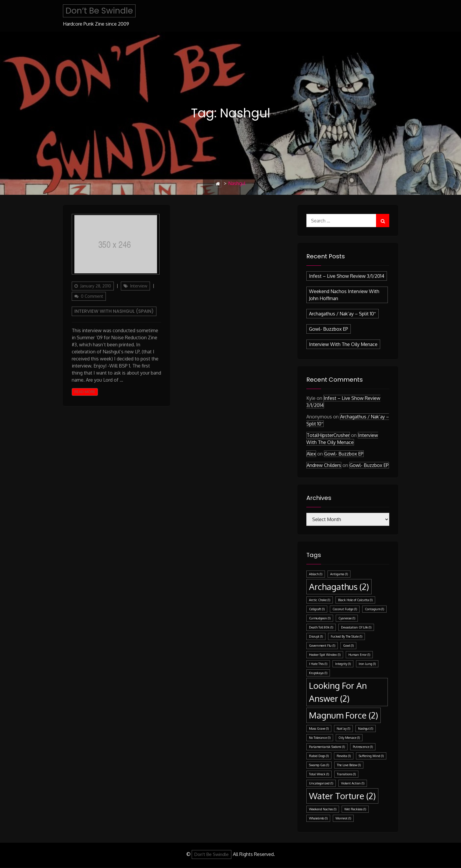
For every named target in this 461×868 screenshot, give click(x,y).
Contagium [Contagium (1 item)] (374, 609)
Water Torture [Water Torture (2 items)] (342, 796)
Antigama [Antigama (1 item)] (339, 574)
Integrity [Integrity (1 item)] (343, 664)
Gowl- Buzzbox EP (329, 329)
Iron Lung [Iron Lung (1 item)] (367, 664)
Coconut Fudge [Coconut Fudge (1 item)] (345, 609)
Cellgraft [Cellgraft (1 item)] (317, 609)
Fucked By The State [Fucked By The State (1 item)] (346, 636)
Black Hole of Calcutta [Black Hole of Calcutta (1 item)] (355, 600)
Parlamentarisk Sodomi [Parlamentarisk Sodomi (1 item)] (327, 747)
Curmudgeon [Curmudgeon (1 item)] (320, 618)
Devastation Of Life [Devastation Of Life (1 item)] (356, 627)
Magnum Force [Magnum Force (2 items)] (344, 715)
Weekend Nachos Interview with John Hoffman (344, 295)
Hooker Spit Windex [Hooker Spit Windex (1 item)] (325, 655)
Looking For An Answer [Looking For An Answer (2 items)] (338, 692)
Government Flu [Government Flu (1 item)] (322, 646)
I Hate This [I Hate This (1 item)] (318, 664)
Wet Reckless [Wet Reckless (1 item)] (355, 809)
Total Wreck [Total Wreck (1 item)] (319, 774)
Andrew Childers (324, 465)
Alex (311, 454)
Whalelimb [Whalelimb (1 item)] (318, 818)
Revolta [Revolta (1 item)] (344, 756)
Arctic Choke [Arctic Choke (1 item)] (320, 600)
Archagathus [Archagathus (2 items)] (339, 587)
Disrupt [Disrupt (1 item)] (316, 636)
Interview (139, 286)
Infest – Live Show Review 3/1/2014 (347, 276)
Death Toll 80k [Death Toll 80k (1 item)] (321, 627)
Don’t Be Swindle (99, 11)
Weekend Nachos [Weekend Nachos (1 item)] (323, 809)
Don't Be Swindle (212, 854)
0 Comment (92, 296)
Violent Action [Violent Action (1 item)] (353, 783)
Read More (85, 392)
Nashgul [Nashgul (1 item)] (366, 729)
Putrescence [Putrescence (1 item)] (363, 747)
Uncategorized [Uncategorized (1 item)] (321, 783)
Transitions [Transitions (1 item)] (346, 774)
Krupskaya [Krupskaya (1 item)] (318, 673)
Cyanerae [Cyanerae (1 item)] (347, 618)
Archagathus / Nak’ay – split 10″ (343, 314)
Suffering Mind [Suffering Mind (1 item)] (371, 756)
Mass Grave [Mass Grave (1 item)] (319, 729)
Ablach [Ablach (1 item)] (316, 574)
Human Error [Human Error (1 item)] (359, 655)
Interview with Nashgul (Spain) (114, 311)
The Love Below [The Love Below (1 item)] (349, 765)
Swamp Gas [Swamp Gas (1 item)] (319, 765)
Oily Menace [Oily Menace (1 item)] (349, 738)
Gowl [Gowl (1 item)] (348, 646)
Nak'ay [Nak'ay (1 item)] (343, 729)
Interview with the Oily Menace (343, 344)
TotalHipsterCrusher (328, 435)
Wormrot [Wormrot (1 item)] (343, 818)
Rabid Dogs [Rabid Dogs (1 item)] (319, 756)
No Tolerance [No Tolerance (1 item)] (320, 738)
